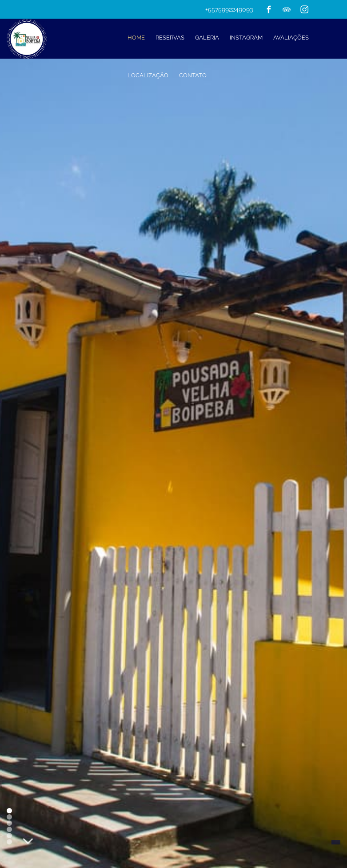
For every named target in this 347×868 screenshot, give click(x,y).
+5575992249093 (229, 9)
